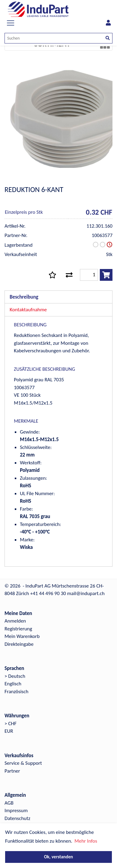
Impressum (16, 810)
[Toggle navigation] (11, 23)
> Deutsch (15, 676)
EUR (9, 731)
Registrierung (18, 629)
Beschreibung (24, 297)
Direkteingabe (19, 644)
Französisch (16, 692)
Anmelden (15, 621)
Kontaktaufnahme (28, 310)
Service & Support (23, 763)
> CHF (11, 724)
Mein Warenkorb (22, 636)
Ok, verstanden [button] (58, 857)
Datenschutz (17, 818)
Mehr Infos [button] (86, 841)
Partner (12, 771)
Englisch (13, 684)
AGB (9, 803)
